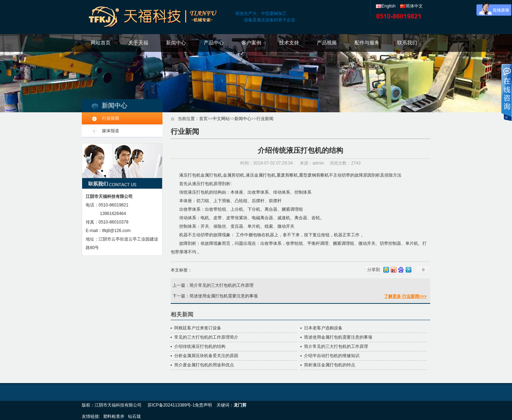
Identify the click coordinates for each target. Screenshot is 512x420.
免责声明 (203, 405)
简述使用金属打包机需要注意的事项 (224, 296)
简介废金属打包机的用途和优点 (204, 365)
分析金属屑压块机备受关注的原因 (206, 356)
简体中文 (411, 6)
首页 (203, 119)
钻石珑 (134, 416)
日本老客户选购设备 (323, 328)
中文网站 (221, 119)
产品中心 (214, 43)
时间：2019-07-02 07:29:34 (267, 163)
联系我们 (407, 43)
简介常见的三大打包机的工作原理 (222, 285)
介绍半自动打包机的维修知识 (332, 356)
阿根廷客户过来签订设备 (198, 328)
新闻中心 (176, 43)
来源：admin (312, 163)
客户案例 (251, 43)
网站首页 (101, 43)
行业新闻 (111, 118)
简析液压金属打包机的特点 (330, 365)
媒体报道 (111, 131)
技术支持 (289, 43)
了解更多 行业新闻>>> (405, 296)
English (386, 6)
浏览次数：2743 (345, 163)
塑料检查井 (114, 416)
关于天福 (138, 43)
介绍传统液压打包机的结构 (200, 346)
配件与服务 (367, 43)
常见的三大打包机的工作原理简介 (206, 337)
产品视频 (327, 43)
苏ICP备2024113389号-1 (171, 405)
